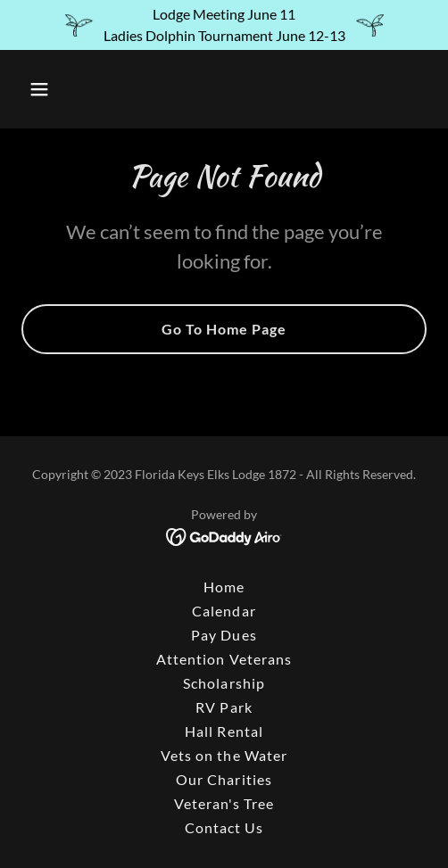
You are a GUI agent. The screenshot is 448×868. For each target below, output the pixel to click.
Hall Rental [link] (224, 731)
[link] (224, 536)
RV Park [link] (224, 707)
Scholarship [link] (224, 683)
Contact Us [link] (224, 827)
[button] (68, 89)
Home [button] (224, 587)
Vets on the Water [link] (224, 755)
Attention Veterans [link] (224, 659)
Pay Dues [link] (224, 635)
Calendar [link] (224, 611)
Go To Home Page (224, 329)
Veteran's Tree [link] (224, 803)
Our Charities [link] (224, 779)
